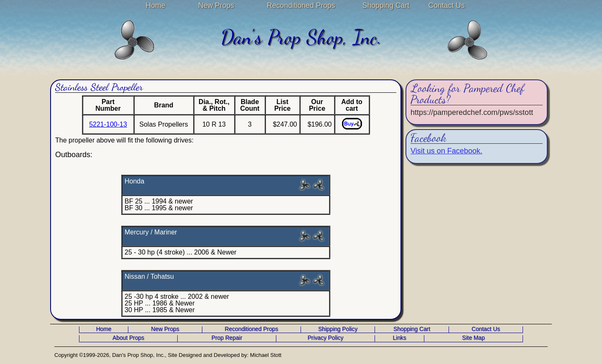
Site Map (473, 338)
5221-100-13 (108, 124)
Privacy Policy (326, 338)
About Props (128, 338)
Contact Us (446, 5)
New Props (216, 5)
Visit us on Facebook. (446, 151)
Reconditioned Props (301, 5)
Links (399, 338)
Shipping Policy (338, 329)
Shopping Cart (386, 5)
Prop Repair (227, 338)
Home (156, 5)
